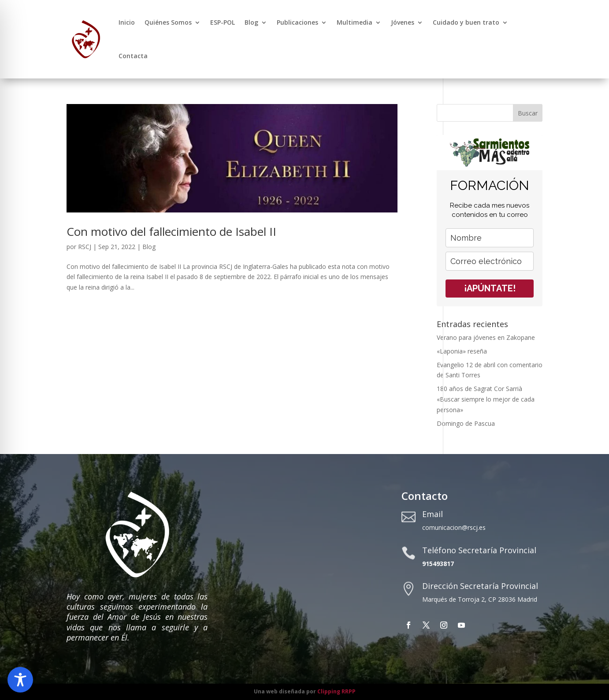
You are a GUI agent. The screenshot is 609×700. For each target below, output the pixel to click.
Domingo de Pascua (466, 423)
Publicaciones (297, 22)
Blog (251, 22)
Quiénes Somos (168, 22)
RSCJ (85, 247)
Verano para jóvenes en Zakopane (486, 337)
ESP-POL (223, 22)
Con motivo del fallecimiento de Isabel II (171, 231)
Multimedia (355, 22)
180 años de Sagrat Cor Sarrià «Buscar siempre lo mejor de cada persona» (486, 399)
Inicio (127, 22)
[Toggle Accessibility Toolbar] (20, 680)
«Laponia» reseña (462, 351)
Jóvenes (403, 22)
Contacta (133, 56)
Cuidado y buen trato (466, 22)
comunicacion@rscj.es (454, 527)
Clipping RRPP (336, 691)
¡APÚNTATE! (490, 288)
